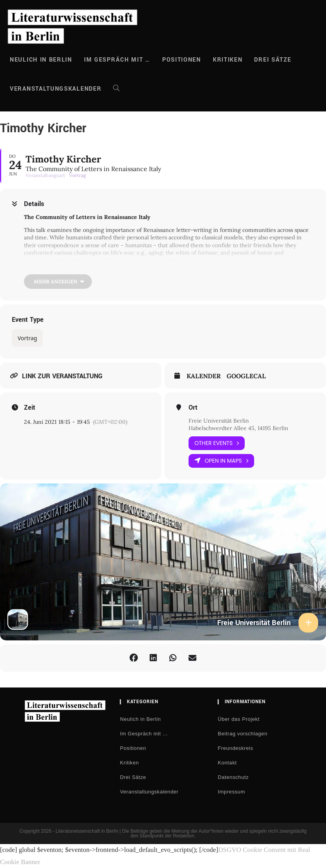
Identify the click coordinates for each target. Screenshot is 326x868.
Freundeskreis (235, 748)
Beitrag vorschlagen (242, 734)
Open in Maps (221, 461)
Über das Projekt (238, 719)
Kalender (204, 376)
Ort (193, 408)
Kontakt (227, 763)
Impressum (231, 792)
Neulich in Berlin (140, 719)
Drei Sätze (133, 777)
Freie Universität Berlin (219, 421)
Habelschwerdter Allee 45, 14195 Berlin (238, 428)
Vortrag (27, 338)
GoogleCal (246, 376)
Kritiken (129, 763)
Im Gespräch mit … (144, 734)
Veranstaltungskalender (149, 792)
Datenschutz (233, 777)
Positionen (133, 748)
